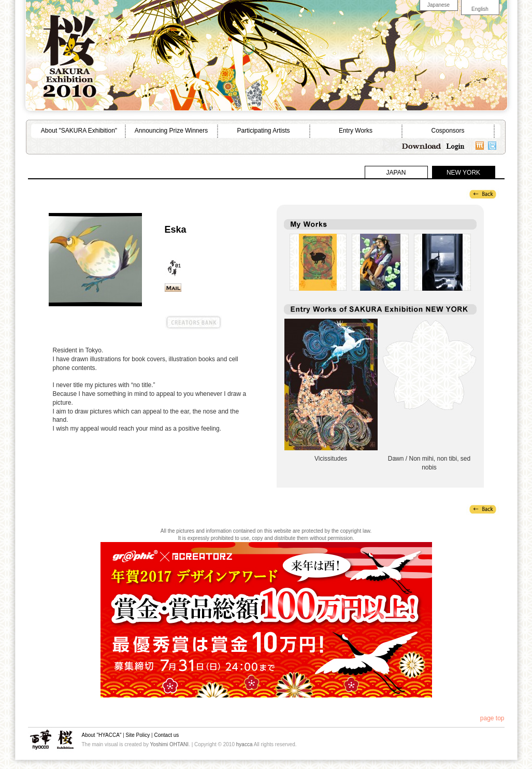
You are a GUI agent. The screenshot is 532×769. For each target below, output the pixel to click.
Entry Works (356, 131)
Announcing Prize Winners (171, 131)
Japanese (438, 5)
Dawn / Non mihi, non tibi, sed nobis (429, 384)
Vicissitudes (331, 384)
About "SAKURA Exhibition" (79, 131)
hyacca (40, 740)
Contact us (166, 735)
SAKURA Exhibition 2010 (69, 52)
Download (422, 145)
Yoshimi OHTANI (169, 744)
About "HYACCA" (102, 735)
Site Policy (138, 735)
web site (196, 288)
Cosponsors (448, 131)
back (483, 194)
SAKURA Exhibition (65, 740)
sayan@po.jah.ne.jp (173, 288)
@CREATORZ (109, 323)
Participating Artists (263, 131)
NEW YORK (463, 173)
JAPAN (396, 173)
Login (456, 145)
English (480, 9)
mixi (480, 145)
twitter (492, 145)
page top (492, 718)
